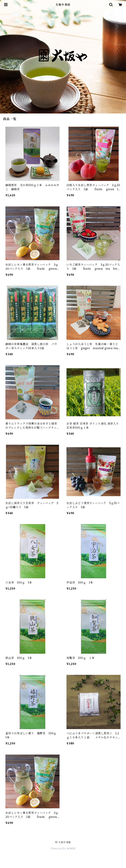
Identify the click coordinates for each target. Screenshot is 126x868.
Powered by (63, 848)
